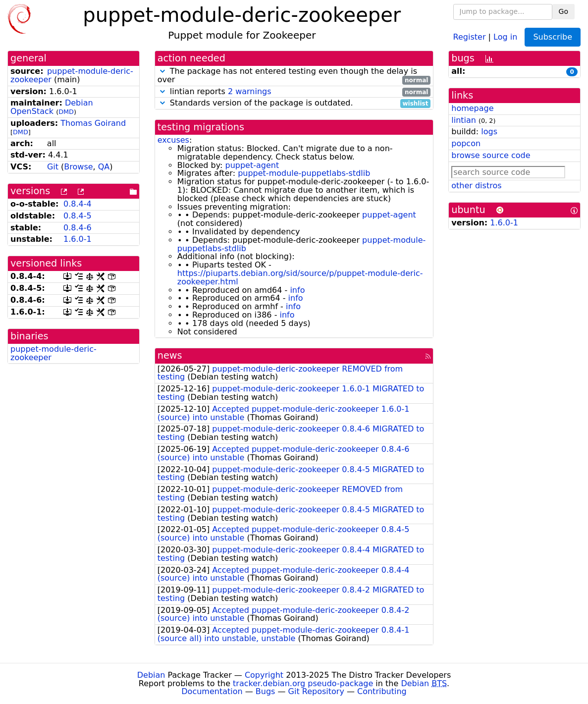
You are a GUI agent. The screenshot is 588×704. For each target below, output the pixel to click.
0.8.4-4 (78, 204)
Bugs (266, 691)
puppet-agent (252, 165)
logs (489, 132)
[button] (162, 71)
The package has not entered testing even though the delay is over (294, 76)
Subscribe (553, 37)
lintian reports (294, 92)
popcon (466, 143)
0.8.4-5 (78, 216)
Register (470, 36)
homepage (472, 108)
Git (53, 167)
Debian (151, 675)
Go (563, 11)
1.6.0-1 (78, 239)
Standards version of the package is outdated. (294, 103)
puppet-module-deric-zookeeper (53, 353)
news (170, 355)
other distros (476, 186)
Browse (78, 167)
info (297, 290)
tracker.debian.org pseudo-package (303, 683)
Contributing (382, 691)
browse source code (491, 155)
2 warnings (250, 91)
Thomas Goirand (93, 123)
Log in (505, 36)
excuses (173, 140)
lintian (464, 120)
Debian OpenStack (52, 107)
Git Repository (316, 691)
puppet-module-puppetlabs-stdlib (304, 173)
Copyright (264, 675)
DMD (66, 112)
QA (104, 167)
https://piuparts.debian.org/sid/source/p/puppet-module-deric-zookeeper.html (300, 277)
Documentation (212, 691)
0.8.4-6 (78, 228)
